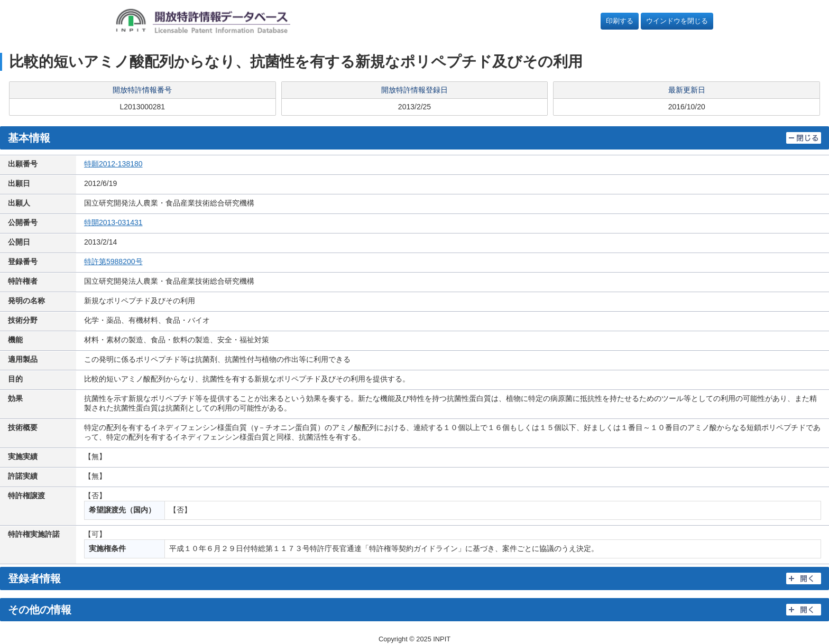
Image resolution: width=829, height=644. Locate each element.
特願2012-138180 (113, 164)
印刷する (620, 21)
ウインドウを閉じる (677, 21)
